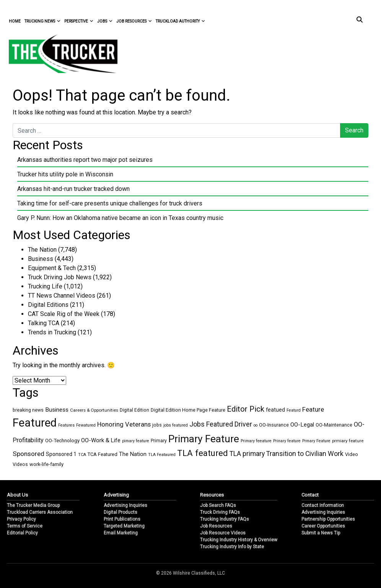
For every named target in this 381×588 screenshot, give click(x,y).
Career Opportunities (323, 526)
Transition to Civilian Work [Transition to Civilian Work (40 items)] (305, 454)
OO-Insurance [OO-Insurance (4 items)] (274, 425)
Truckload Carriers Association (40, 512)
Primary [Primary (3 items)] (159, 441)
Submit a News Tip (321, 533)
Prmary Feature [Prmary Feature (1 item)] (316, 441)
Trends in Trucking (52, 332)
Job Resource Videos (223, 533)
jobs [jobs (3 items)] (157, 425)
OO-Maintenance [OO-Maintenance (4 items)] (334, 425)
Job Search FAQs (218, 505)
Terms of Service (25, 526)
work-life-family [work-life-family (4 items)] (46, 464)
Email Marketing (121, 533)
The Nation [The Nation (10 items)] (133, 454)
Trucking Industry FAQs (225, 519)
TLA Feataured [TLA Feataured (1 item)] (162, 455)
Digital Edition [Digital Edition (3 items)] (134, 410)
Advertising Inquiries (125, 505)
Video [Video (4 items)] (352, 454)
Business (41, 259)
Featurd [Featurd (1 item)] (294, 410)
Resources (212, 495)
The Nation (42, 250)
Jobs (105, 21)
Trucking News (42, 21)
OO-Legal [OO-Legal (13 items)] (302, 425)
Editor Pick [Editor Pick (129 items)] (246, 409)
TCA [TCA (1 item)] (82, 455)
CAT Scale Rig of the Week (64, 314)
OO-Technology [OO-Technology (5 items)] (62, 441)
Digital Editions (48, 305)
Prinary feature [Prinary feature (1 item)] (287, 441)
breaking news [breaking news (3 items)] (28, 410)
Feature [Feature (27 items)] (313, 409)
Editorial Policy (22, 533)
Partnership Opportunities (328, 519)
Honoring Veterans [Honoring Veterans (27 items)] (124, 424)
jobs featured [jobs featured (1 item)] (176, 425)
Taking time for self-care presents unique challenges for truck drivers (110, 203)
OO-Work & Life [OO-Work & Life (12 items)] (101, 440)
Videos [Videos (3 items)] (20, 464)
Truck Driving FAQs (220, 512)
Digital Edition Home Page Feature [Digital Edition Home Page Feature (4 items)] (188, 410)
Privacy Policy (21, 519)
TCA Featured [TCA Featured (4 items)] (103, 454)
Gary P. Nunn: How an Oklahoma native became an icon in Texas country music (120, 218)
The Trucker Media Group (33, 505)
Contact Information (323, 505)
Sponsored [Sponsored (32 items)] (28, 454)
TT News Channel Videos (62, 296)
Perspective (79, 21)
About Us (17, 495)
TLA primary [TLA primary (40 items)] (247, 454)
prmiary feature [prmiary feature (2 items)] (348, 441)
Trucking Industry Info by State (232, 547)
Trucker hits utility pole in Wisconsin (65, 174)
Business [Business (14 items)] (57, 410)
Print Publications (122, 519)
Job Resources (134, 21)
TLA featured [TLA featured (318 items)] (203, 453)
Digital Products (120, 512)
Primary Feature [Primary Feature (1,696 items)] (204, 439)
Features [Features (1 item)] (66, 425)
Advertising (116, 495)
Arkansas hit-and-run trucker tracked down (73, 189)
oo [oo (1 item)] (256, 425)
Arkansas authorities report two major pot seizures (85, 160)
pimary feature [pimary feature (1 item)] (136, 441)
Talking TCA (44, 323)
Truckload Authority (180, 21)
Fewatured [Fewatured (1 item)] (86, 425)
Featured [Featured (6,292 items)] (35, 423)
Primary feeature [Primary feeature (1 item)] (256, 441)
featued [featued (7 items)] (275, 410)
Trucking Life (45, 286)
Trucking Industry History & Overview (239, 540)
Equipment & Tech (52, 268)
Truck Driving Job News (60, 277)
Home (15, 21)
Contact (310, 495)
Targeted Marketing (124, 526)
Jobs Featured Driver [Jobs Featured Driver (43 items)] (221, 424)
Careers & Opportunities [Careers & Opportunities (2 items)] (94, 410)
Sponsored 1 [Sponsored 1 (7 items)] (61, 454)
